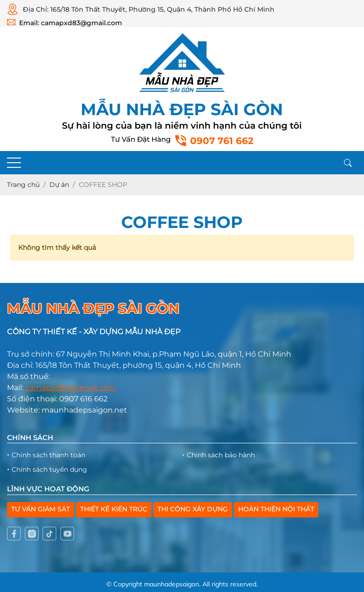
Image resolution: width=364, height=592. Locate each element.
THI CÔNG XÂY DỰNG (193, 509)
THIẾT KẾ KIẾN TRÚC (114, 509)
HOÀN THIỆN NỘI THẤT (276, 509)
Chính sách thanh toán (48, 455)
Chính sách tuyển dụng (49, 469)
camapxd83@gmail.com (71, 388)
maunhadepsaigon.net (84, 410)
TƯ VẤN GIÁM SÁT (41, 509)
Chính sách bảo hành (221, 455)
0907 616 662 (83, 399)
